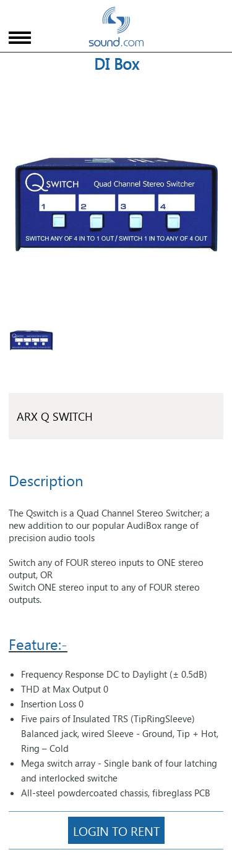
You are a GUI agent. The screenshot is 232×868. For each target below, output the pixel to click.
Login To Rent (116, 830)
